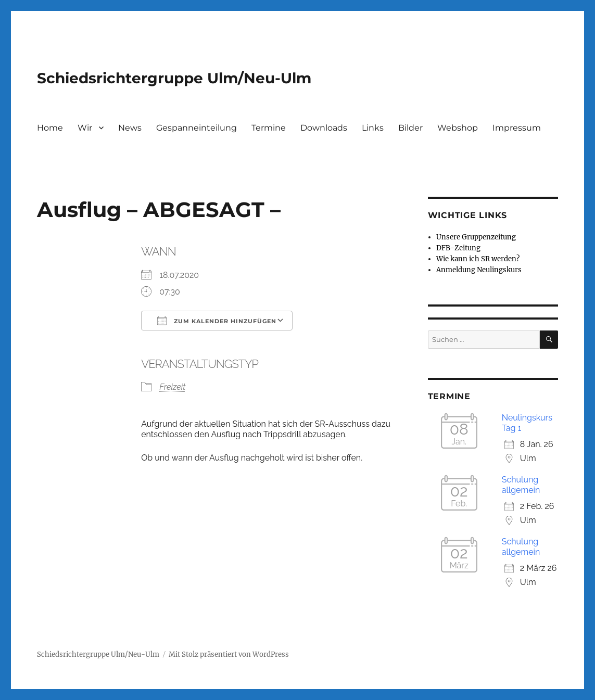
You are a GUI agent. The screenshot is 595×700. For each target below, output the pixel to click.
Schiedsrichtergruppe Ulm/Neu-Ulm (174, 78)
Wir (85, 128)
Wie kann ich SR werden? (478, 259)
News (130, 128)
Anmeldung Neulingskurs (479, 270)
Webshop (458, 128)
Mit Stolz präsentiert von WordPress (229, 654)
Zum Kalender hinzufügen (217, 321)
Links (373, 128)
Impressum (517, 128)
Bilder (410, 128)
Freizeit (172, 387)
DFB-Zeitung (458, 248)
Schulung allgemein (521, 485)
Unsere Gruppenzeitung (476, 237)
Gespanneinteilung (197, 128)
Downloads (324, 128)
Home (50, 128)
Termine (269, 128)
